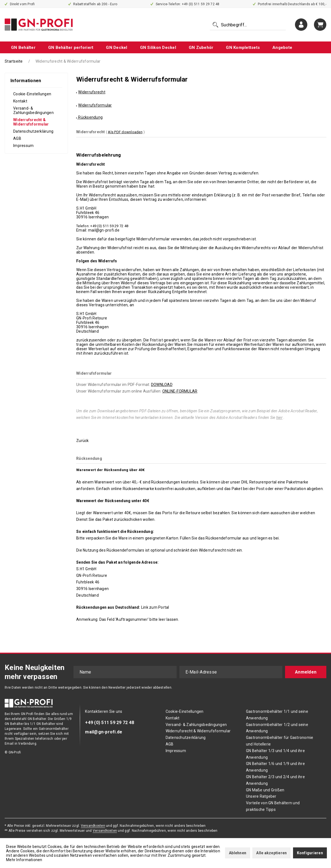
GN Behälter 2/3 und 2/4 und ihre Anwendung (275, 780)
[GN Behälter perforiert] (71, 47)
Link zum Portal (155, 607)
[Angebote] (282, 47)
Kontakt (20, 101)
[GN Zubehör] (201, 47)
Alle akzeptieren (271, 853)
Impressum (23, 146)
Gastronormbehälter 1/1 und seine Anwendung (277, 715)
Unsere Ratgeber (261, 796)
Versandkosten (93, 826)
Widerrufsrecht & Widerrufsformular (31, 122)
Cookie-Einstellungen (32, 94)
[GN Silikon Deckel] (158, 47)
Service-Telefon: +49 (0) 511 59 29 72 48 (185, 4)
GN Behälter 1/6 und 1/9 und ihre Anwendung (275, 767)
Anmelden (306, 672)
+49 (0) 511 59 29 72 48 (110, 723)
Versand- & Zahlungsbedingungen (33, 110)
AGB (17, 138)
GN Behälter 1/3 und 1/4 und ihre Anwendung (275, 754)
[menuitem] (248, 25)
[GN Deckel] (117, 47)
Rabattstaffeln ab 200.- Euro (93, 4)
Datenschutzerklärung (33, 131)
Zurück (83, 441)
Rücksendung (90, 117)
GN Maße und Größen (265, 790)
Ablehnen (238, 853)
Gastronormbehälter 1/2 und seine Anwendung (277, 728)
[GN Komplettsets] (243, 47)
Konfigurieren (310, 853)
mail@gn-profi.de (104, 732)
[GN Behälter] (23, 47)
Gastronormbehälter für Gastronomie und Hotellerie (280, 741)
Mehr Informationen (24, 860)
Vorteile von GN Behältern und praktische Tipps (273, 806)
